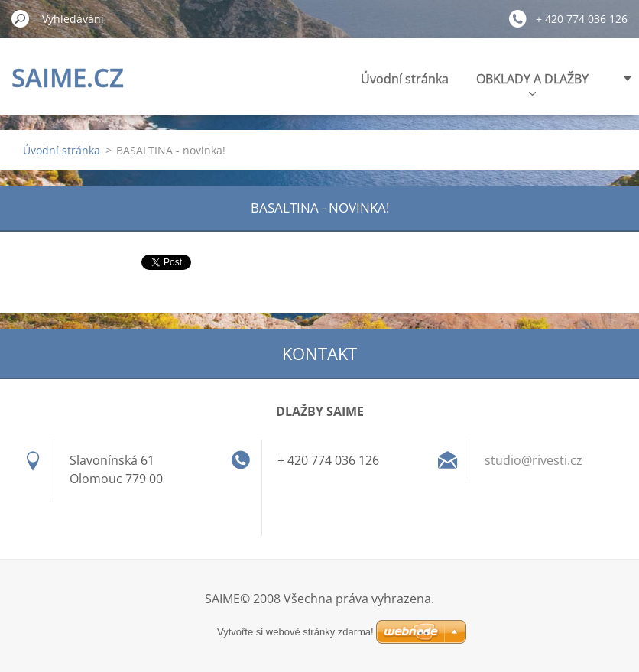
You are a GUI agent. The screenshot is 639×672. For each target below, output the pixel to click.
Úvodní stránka (405, 79)
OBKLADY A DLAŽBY (532, 83)
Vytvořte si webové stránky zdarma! (295, 632)
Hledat (21, 18)
